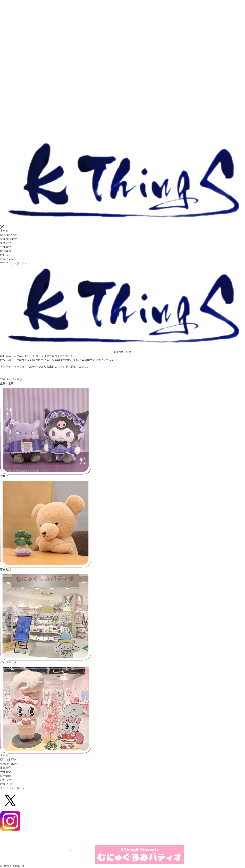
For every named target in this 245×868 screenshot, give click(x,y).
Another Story (8, 239)
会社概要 (5, 247)
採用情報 (5, 251)
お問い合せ (7, 259)
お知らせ (5, 255)
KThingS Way (8, 235)
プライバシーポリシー (14, 263)
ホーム (4, 231)
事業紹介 (5, 243)
